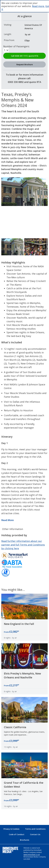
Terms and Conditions (35, 829)
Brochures (25, 840)
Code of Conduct (17, 834)
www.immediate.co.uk (32, 855)
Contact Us (35, 834)
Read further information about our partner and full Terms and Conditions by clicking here (23, 545)
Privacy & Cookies (11, 829)
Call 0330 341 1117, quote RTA (25, 56)
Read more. (38, 6)
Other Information (13, 529)
